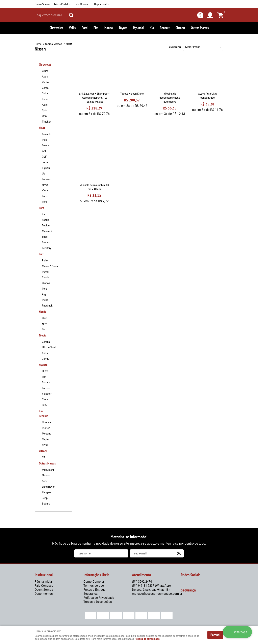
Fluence (46, 422)
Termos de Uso (94, 585)
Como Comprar (94, 581)
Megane (47, 433)
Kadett (46, 99)
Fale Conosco (82, 4)
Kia (152, 28)
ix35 (44, 405)
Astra (45, 76)
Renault (165, 28)
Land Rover (48, 487)
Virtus (45, 190)
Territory (47, 248)
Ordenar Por (175, 47)
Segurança (91, 593)
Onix (44, 116)
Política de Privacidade (99, 598)
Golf (44, 157)
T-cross (46, 179)
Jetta (45, 162)
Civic (45, 318)
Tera (44, 202)
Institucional (44, 575)
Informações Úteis (96, 575)
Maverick (47, 231)
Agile (45, 105)
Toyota (123, 28)
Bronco (46, 242)
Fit (43, 329)
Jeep (45, 498)
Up (43, 173)
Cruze (45, 71)
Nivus (45, 185)
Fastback (47, 305)
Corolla (46, 342)
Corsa (45, 88)
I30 (44, 377)
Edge (45, 237)
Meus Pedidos (62, 4)
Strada (46, 277)
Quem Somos (42, 4)
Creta (45, 399)
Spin (44, 110)
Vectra (46, 82)
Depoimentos (102, 4)
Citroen (180, 28)
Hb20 (45, 371)
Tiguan (46, 168)
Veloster (47, 394)
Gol (44, 151)
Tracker (46, 122)
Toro (44, 289)
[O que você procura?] (71, 15)
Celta (45, 93)
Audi (44, 481)
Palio (45, 260)
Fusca (45, 145)
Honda (109, 28)
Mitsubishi (48, 470)
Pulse (45, 300)
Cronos (46, 283)
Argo (45, 294)
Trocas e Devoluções (98, 602)
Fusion (46, 225)
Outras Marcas (200, 28)
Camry (46, 359)
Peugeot (47, 492)
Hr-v (44, 324)
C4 (43, 457)
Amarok (46, 134)
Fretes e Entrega (94, 589)
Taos (45, 196)
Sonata (46, 382)
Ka (43, 214)
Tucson (46, 388)
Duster (46, 428)
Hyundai (138, 28)
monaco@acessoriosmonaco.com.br (157, 593)
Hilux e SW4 (49, 347)
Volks (72, 28)
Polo (44, 140)
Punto (45, 272)
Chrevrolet (56, 28)
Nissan (46, 475)
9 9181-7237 (151, 585)
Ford (85, 28)
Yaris (45, 353)
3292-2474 (142, 581)
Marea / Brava (50, 266)
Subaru (46, 504)
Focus (45, 220)
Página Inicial (44, 581)
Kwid (45, 445)
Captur (46, 439)
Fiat (96, 28)
